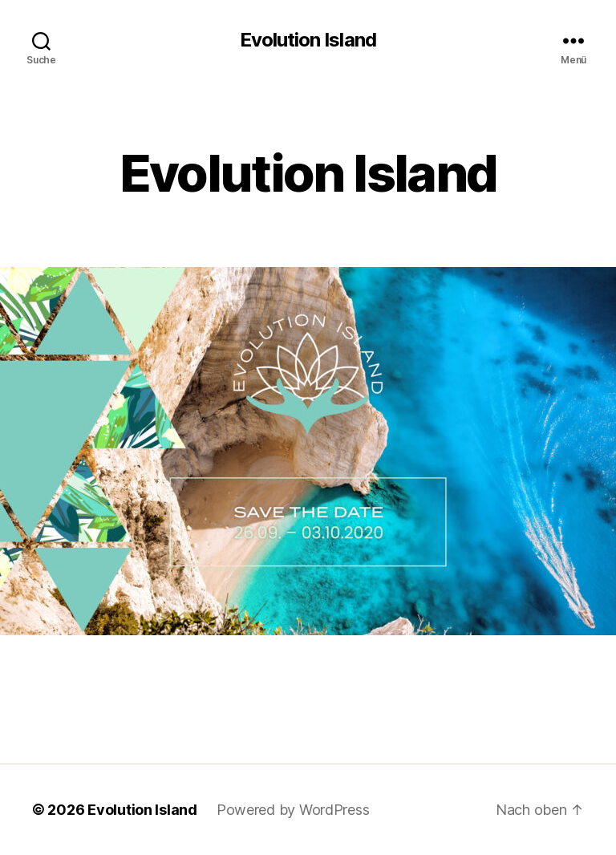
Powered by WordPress (293, 810)
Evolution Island (308, 40)
